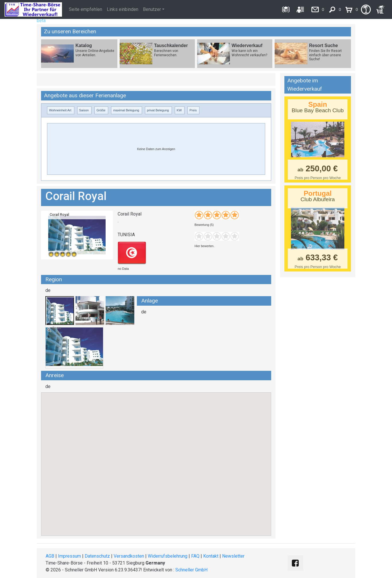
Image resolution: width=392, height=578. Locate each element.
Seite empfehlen (86, 9)
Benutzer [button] (152, 9)
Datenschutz (97, 556)
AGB (50, 556)
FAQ (195, 556)
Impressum (69, 556)
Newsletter (233, 556)
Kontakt (211, 556)
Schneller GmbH (191, 570)
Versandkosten (129, 556)
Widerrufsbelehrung (168, 556)
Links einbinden (123, 9)
